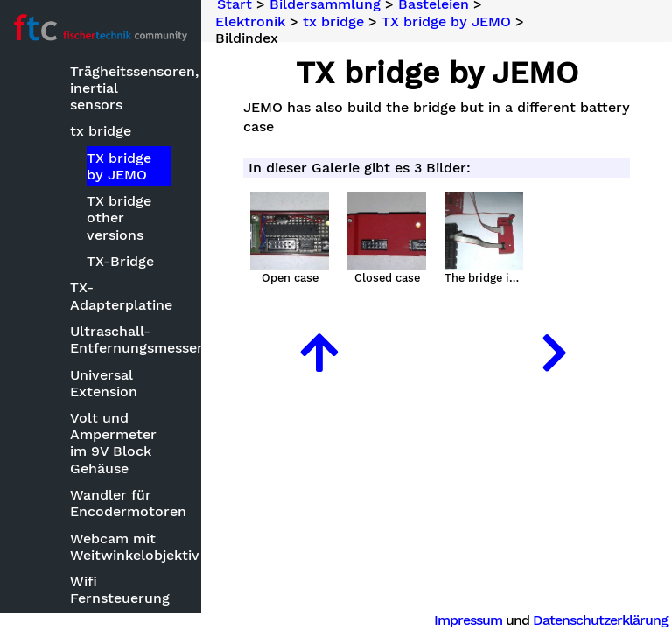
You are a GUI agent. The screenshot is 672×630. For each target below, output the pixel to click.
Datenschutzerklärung (600, 620)
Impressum (468, 620)
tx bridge (101, 131)
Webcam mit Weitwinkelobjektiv (122, 547)
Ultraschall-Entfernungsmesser (122, 339)
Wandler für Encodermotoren (122, 503)
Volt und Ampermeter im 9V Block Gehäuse (113, 443)
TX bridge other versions (119, 217)
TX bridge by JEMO (119, 166)
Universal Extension (104, 383)
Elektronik (250, 21)
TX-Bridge (120, 261)
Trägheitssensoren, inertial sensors (122, 88)
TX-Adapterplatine (121, 296)
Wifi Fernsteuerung (120, 590)
